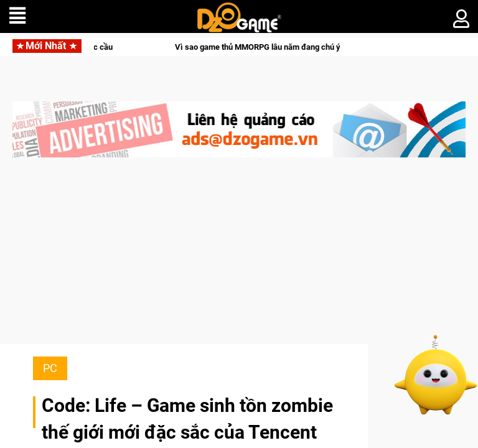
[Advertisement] (239, 257)
